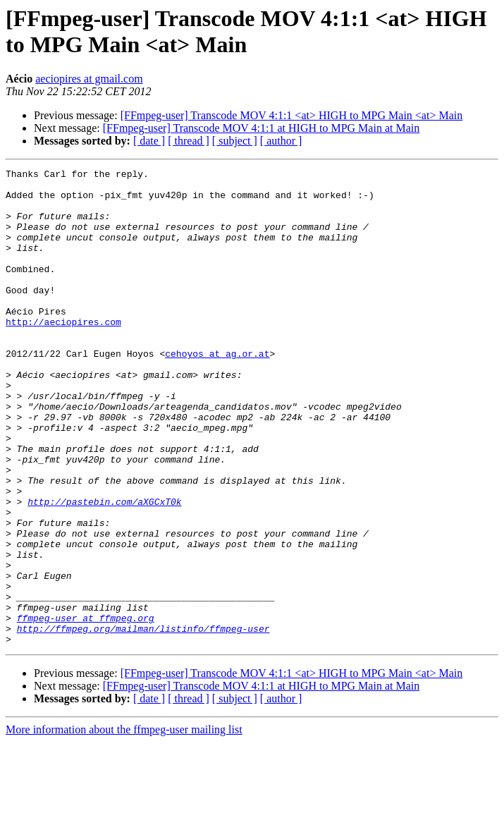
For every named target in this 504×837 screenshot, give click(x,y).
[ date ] (149, 141)
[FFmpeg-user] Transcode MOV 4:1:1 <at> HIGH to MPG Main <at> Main (292, 115)
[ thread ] (189, 141)
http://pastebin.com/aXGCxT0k (104, 569)
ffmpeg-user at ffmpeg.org (86, 709)
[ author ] (281, 141)
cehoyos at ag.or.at (217, 391)
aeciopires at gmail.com (89, 79)
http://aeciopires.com (63, 353)
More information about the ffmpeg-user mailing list (124, 825)
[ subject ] (235, 141)
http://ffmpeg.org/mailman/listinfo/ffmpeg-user (143, 721)
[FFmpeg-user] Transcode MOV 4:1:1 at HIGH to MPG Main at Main (261, 128)
